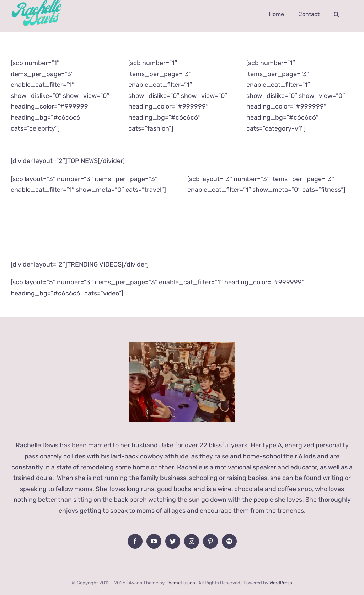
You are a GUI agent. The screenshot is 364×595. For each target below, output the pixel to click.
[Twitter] (173, 541)
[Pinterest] (210, 541)
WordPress (281, 583)
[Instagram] (192, 541)
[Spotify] (229, 541)
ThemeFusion (180, 583)
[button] (336, 14)
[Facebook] (135, 541)
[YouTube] (154, 541)
